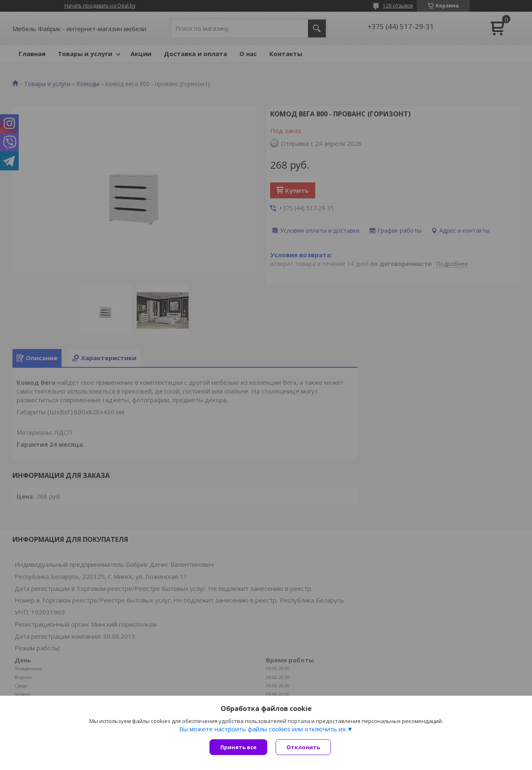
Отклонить (303, 747)
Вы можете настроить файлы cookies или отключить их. (263, 729)
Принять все (238, 747)
